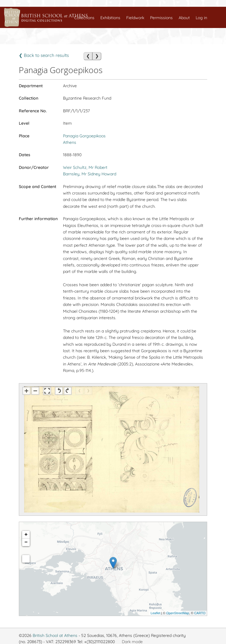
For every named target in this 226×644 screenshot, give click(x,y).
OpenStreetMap (178, 613)
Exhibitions (110, 18)
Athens (70, 142)
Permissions (161, 18)
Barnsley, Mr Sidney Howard (90, 174)
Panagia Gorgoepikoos (84, 136)
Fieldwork (135, 18)
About (184, 18)
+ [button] (26, 535)
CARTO (200, 613)
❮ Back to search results (44, 55)
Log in (201, 18)
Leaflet (156, 613)
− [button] (26, 542)
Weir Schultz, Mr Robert (85, 167)
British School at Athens (55, 635)
